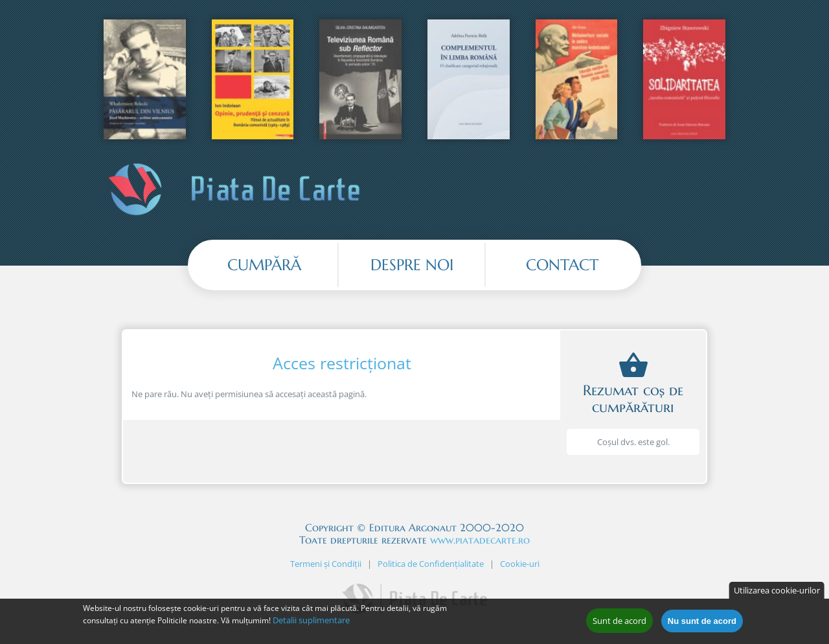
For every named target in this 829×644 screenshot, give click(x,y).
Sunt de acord (619, 621)
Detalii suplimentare (311, 620)
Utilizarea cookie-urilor (777, 590)
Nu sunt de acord (702, 621)
